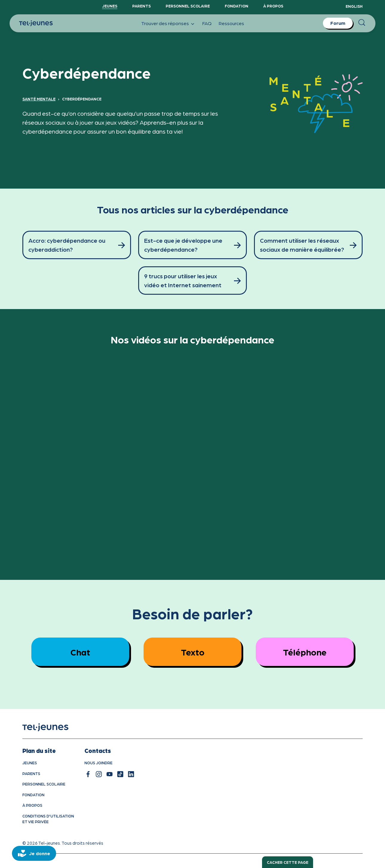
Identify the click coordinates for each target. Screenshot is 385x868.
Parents (141, 6)
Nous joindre (98, 763)
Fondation (237, 6)
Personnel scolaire (188, 6)
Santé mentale (39, 99)
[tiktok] (120, 774)
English (354, 6)
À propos (273, 6)
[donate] (34, 853)
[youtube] (110, 774)
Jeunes (110, 6)
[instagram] (99, 774)
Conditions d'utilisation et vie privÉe (48, 819)
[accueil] (53, 728)
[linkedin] (131, 774)
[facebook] (88, 774)
